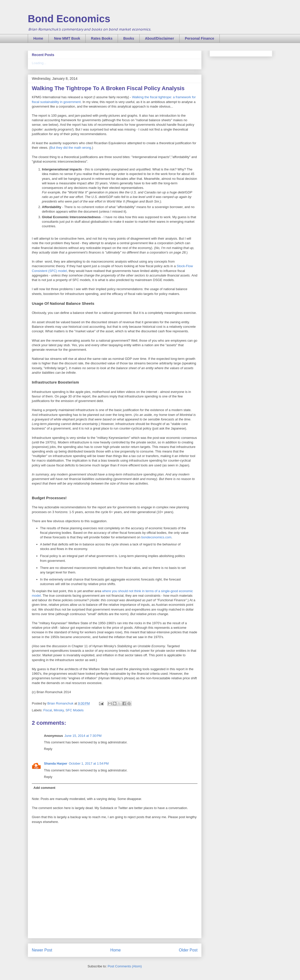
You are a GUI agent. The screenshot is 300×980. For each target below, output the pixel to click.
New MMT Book (67, 38)
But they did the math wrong (71, 148)
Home (38, 38)
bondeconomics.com (156, 537)
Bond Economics (69, 19)
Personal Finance (199, 38)
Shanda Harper (56, 763)
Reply (48, 749)
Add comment (45, 788)
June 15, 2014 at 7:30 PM (83, 736)
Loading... (39, 63)
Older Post (188, 950)
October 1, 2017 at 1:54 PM (89, 763)
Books (129, 38)
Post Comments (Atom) (125, 966)
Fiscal (48, 710)
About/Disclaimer (159, 38)
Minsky (59, 710)
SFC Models (74, 710)
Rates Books (102, 38)
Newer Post (42, 950)
